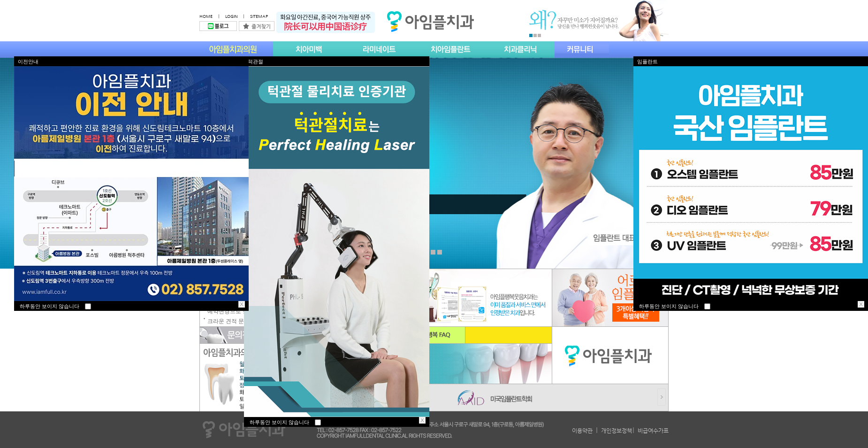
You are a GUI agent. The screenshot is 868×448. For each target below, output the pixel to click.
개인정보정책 (617, 431)
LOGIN (232, 16)
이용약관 (582, 431)
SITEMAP (259, 16)
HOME (206, 16)
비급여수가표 (653, 431)
